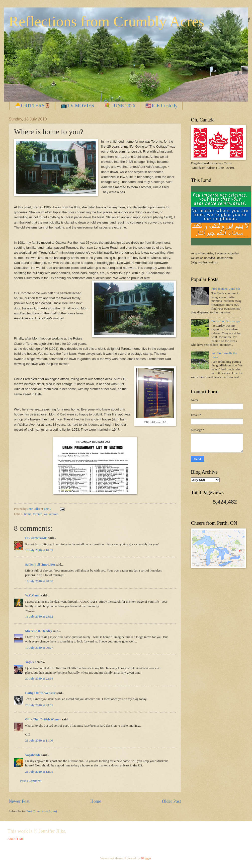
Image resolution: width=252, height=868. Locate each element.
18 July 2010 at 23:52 (39, 617)
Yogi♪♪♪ (31, 662)
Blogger (146, 858)
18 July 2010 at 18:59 (39, 550)
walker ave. (51, 514)
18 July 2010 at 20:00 (39, 581)
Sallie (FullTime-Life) (40, 565)
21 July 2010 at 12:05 (39, 772)
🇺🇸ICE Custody (161, 106)
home (28, 514)
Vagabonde (33, 755)
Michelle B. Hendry (39, 631)
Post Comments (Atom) (42, 811)
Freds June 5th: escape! (226, 321)
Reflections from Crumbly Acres (107, 21)
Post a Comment (31, 781)
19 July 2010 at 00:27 (39, 648)
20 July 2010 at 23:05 (39, 705)
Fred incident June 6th (226, 289)
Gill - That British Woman (43, 719)
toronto (38, 514)
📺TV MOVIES (77, 106)
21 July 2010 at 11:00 (39, 741)
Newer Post (19, 801)
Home (96, 801)
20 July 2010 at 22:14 (39, 679)
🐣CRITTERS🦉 (33, 106)
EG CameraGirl (36, 538)
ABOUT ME (16, 839)
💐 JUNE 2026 (120, 106)
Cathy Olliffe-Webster (40, 693)
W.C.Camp (33, 595)
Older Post (171, 801)
